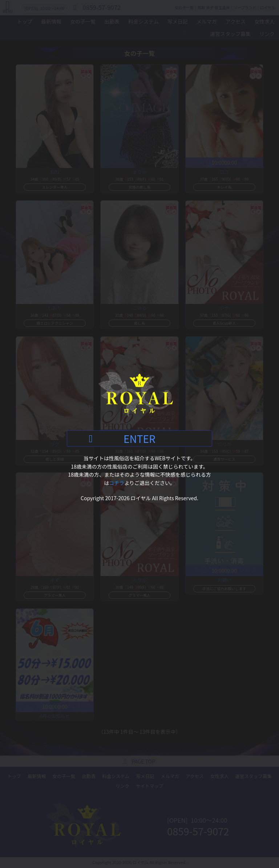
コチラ (117, 482)
